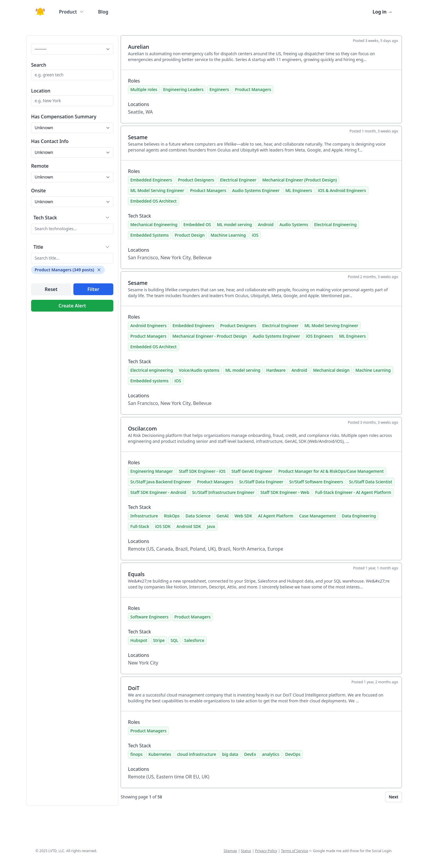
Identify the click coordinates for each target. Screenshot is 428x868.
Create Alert (72, 306)
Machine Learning (228, 235)
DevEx (250, 754)
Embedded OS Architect (154, 201)
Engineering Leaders (183, 89)
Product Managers (253, 89)
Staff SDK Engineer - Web (285, 492)
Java (211, 526)
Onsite (38, 191)
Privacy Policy (266, 851)
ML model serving (234, 224)
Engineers (219, 89)
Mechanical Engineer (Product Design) (299, 180)
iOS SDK (163, 526)
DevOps (293, 754)
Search (39, 65)
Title (38, 247)
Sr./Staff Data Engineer (261, 482)
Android (266, 224)
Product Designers (196, 180)
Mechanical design (331, 370)
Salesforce (194, 640)
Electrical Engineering (335, 224)
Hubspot (139, 640)
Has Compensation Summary (64, 117)
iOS (255, 235)
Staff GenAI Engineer (252, 471)
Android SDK (189, 526)
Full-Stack (140, 526)
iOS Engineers (320, 336)
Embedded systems (149, 381)
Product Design (190, 235)
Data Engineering (359, 516)
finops (137, 754)
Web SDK (243, 516)
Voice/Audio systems (199, 370)
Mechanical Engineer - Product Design (209, 336)
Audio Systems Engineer (256, 190)
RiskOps (172, 516)
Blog (103, 12)
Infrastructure (144, 516)
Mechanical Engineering (154, 224)
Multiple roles (144, 89)
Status (246, 851)
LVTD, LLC (56, 851)
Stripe (159, 640)
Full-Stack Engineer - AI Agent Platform (353, 492)
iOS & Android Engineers (342, 190)
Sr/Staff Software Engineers (316, 482)
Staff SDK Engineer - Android (158, 492)
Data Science (198, 516)
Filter (93, 289)
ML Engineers (299, 190)
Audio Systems (294, 224)
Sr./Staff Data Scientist (371, 482)
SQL (174, 640)
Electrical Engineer (238, 180)
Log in (382, 12)
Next (394, 797)
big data (230, 754)
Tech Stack (45, 218)
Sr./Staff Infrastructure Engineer (223, 492)
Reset (51, 289)
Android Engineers (149, 325)
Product (71, 12)
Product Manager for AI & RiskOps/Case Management (331, 471)
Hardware (276, 370)
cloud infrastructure (197, 754)
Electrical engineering (152, 370)
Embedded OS (197, 224)
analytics (271, 754)
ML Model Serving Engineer (157, 190)
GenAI (223, 516)
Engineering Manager (152, 471)
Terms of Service (294, 851)
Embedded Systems (150, 235)
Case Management (317, 516)
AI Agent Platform (276, 516)
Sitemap (230, 851)
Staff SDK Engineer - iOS (202, 471)
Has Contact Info (50, 141)
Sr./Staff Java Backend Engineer (161, 482)
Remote (40, 166)
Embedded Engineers (151, 180)
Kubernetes (160, 754)
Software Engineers (149, 617)
